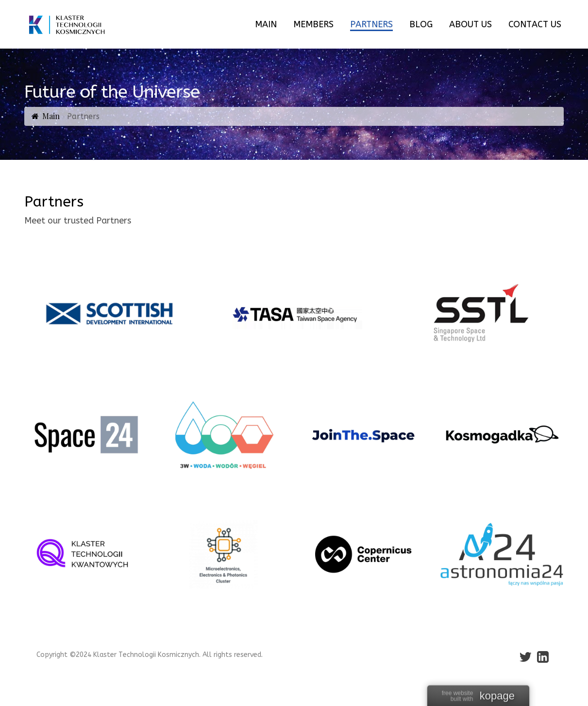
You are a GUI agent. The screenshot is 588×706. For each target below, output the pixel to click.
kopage (497, 696)
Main (51, 116)
